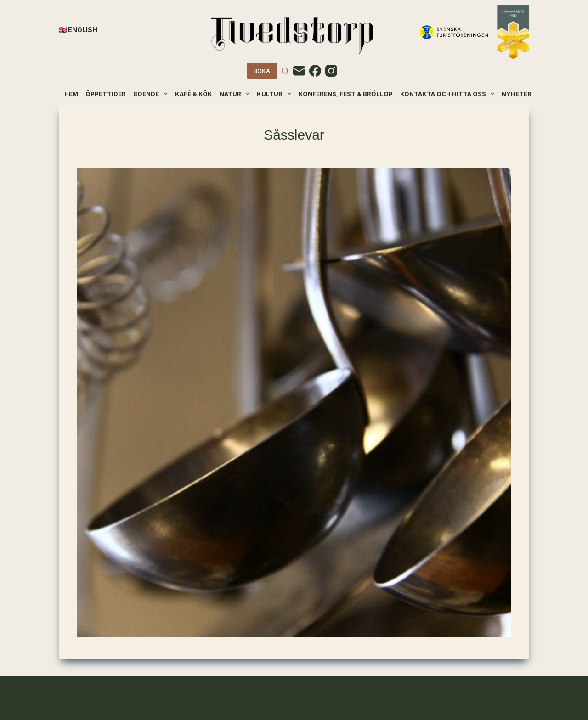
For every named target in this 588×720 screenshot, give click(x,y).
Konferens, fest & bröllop (346, 94)
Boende (151, 94)
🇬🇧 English (78, 30)
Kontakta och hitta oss (448, 94)
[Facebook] (315, 71)
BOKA (262, 71)
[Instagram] (331, 71)
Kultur (274, 94)
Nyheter (517, 94)
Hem (71, 94)
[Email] (299, 71)
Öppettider (106, 94)
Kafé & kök (194, 94)
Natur (235, 94)
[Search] (285, 71)
